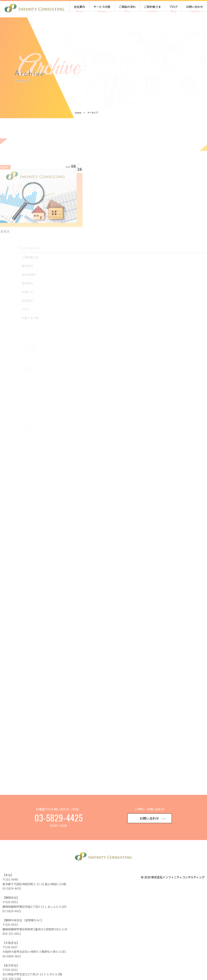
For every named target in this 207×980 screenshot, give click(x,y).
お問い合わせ (194, 9)
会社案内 (79, 9)
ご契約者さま (152, 9)
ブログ (173, 9)
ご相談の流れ (127, 9)
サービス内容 (102, 9)
